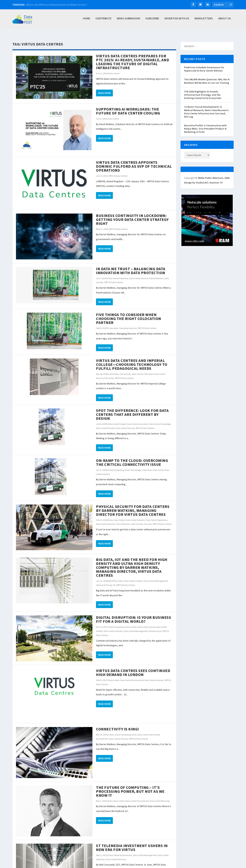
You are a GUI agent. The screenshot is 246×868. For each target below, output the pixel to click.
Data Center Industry (135, 516)
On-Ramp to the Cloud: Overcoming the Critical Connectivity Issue (132, 458)
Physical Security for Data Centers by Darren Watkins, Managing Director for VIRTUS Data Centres (133, 506)
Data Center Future (146, 623)
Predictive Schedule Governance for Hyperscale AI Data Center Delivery (204, 65)
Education (109, 374)
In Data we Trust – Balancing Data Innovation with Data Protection (131, 267)
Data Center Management (156, 577)
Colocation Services (128, 324)
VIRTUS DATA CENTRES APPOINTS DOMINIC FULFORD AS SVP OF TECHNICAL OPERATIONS (134, 162)
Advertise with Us (177, 20)
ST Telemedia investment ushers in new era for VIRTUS (132, 844)
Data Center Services (139, 274)
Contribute (103, 20)
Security (148, 520)
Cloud (111, 731)
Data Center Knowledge (160, 420)
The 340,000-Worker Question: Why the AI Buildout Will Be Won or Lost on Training (207, 77)
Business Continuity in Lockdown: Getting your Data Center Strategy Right (132, 216)
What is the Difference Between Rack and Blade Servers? (57, 5)
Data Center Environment (132, 676)
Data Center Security (106, 520)
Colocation (113, 324)
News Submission (128, 20)
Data (111, 516)
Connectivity (125, 370)
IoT (114, 581)
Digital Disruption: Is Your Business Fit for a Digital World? (133, 615)
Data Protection (156, 274)
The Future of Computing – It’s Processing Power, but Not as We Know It (130, 787)
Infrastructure (155, 627)
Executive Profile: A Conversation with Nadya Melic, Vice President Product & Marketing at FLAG (205, 125)
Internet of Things (104, 581)
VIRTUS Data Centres (118, 172)
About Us (225, 20)
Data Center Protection (118, 274)
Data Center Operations (157, 516)
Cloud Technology (133, 466)
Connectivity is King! (118, 725)
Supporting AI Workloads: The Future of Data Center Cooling (128, 107)
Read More (104, 89)
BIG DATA (113, 577)
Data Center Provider (105, 424)
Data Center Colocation (143, 370)
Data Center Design (117, 420)
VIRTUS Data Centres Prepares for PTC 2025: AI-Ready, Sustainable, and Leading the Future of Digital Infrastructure (133, 58)
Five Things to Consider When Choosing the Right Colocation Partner (129, 315)
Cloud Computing (116, 466)
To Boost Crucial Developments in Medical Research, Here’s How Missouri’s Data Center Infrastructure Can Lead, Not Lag (206, 108)
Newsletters (204, 20)
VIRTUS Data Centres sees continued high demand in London (133, 669)
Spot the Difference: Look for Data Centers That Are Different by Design (132, 410)
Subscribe (152, 20)
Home (86, 20)
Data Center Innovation (137, 420)
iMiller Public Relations (211, 174)
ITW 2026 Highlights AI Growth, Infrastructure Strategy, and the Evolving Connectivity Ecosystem (203, 91)
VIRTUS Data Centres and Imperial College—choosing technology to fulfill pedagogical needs (132, 360)
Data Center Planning (160, 797)
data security (137, 520)
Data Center (114, 69)
